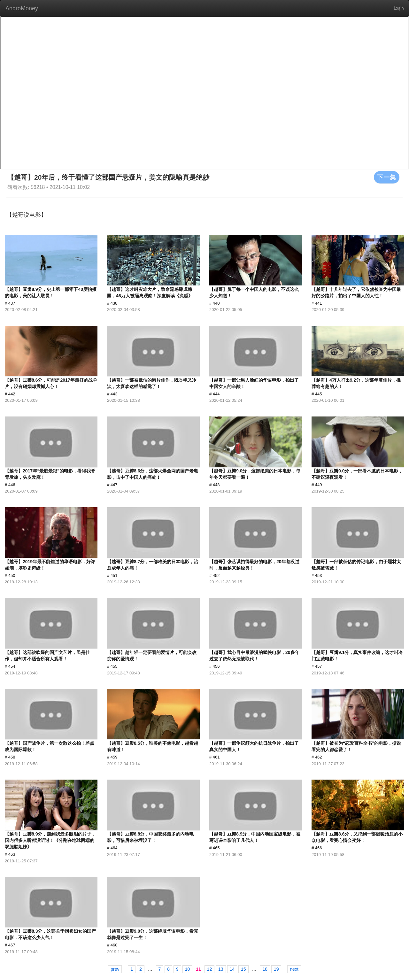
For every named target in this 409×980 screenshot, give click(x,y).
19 (276, 969)
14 (232, 969)
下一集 (387, 177)
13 (221, 969)
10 (188, 969)
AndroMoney (22, 8)
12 (210, 969)
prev (115, 969)
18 (265, 969)
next (294, 969)
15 (243, 969)
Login (399, 8)
